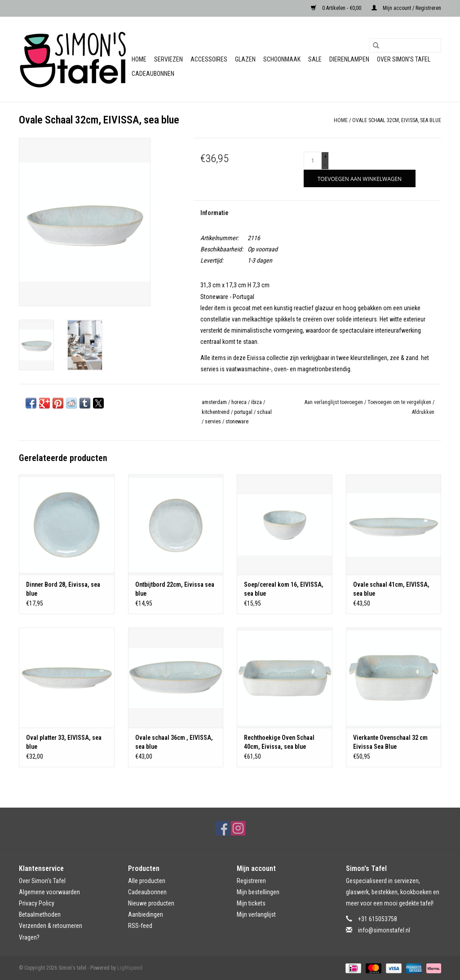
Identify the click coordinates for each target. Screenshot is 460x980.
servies (213, 422)
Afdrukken (423, 412)
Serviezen (168, 59)
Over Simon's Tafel (404, 59)
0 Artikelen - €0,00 (337, 8)
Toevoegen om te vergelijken (400, 402)
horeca (239, 402)
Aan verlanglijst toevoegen (334, 402)
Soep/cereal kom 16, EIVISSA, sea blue (284, 589)
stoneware (237, 422)
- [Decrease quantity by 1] (325, 165)
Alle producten (147, 881)
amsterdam (214, 402)
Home (139, 59)
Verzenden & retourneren (51, 926)
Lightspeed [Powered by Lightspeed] (130, 968)
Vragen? (29, 937)
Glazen (245, 59)
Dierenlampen (349, 59)
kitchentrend (216, 412)
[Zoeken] (405, 45)
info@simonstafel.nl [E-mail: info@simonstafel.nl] (384, 930)
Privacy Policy (37, 903)
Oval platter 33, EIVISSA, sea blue (64, 742)
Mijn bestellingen (258, 892)
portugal (243, 412)
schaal (264, 412)
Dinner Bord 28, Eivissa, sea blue (63, 589)
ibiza (257, 402)
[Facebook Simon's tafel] (222, 828)
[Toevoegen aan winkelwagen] (360, 178)
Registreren (251, 881)
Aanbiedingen (146, 914)
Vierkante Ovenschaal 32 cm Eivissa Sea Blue (390, 742)
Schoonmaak (282, 59)
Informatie (214, 213)
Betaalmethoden (40, 914)
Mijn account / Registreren (406, 8)
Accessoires (209, 59)
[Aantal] (313, 161)
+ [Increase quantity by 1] (325, 157)
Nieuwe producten (151, 903)
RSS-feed (140, 926)
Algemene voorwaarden (49, 892)
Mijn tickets (251, 903)
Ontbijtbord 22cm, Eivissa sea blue (175, 589)
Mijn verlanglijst (256, 914)
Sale (315, 59)
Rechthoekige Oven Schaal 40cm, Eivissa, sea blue (279, 742)
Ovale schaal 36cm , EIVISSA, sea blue (174, 742)
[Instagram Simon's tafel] (238, 828)
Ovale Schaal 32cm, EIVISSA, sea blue (397, 120)
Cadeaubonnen (153, 74)
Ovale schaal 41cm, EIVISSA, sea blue (391, 589)
